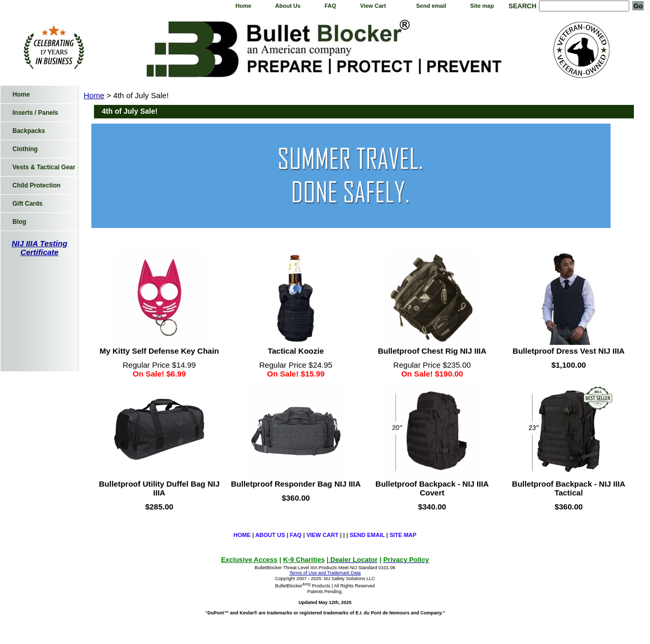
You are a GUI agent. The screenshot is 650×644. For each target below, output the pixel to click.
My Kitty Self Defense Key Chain (159, 351)
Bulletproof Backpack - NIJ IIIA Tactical (568, 488)
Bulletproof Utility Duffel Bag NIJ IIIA (160, 488)
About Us (288, 6)
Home (243, 6)
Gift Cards (28, 204)
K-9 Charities (304, 560)
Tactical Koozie (296, 351)
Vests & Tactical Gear (44, 167)
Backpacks (29, 131)
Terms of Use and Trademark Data (325, 573)
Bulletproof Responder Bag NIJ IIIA (296, 484)
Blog (19, 222)
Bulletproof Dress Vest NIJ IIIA (568, 351)
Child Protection (37, 185)
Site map (482, 6)
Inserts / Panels (35, 113)
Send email (431, 6)
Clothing (25, 149)
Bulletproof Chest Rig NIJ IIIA (432, 351)
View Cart (373, 6)
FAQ (330, 6)
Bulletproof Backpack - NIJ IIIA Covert (432, 488)
